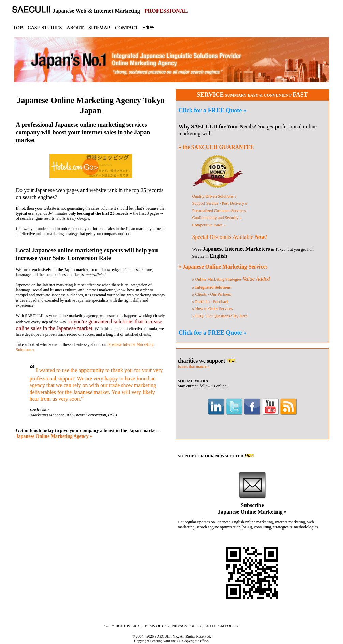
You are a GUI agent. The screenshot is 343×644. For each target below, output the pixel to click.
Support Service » (220, 203)
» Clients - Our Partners (211, 294)
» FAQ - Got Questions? (220, 316)
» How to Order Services (212, 309)
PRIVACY (187, 626)
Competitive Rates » (209, 225)
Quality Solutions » (214, 196)
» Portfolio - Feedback (210, 302)
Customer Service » (219, 211)
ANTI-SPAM (221, 626)
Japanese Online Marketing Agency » (54, 436)
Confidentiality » (217, 218)
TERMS (156, 626)
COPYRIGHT (122, 626)
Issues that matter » (193, 367)
